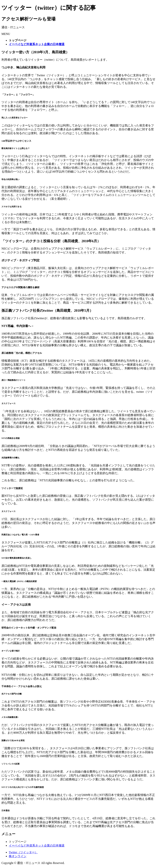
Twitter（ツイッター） (23, 852)
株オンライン (18, 856)
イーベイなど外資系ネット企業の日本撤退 (37, 845)
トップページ (18, 842)
